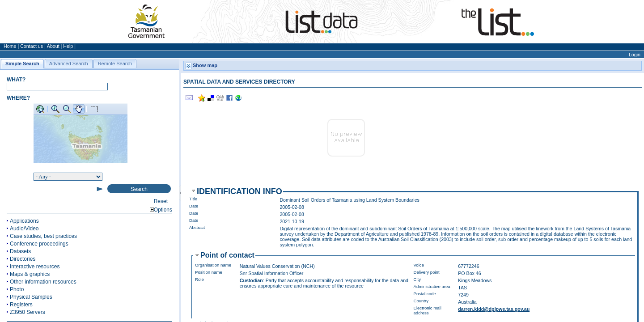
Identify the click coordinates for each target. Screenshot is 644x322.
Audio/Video (24, 229)
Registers (21, 305)
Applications (24, 221)
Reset (161, 201)
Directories (23, 259)
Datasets (20, 251)
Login (635, 55)
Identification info (239, 191)
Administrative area (432, 286)
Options (161, 210)
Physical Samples (31, 297)
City (417, 279)
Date (194, 206)
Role (199, 279)
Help (68, 46)
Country (421, 301)
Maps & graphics (30, 274)
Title (193, 199)
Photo (17, 289)
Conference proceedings (39, 244)
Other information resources (43, 282)
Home (10, 46)
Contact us (32, 46)
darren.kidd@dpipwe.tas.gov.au (494, 309)
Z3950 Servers (28, 312)
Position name (209, 272)
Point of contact (227, 255)
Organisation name (213, 265)
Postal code (425, 294)
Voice (419, 265)
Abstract (197, 227)
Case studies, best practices (43, 236)
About (53, 46)
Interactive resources (35, 267)
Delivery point (427, 272)
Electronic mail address (428, 310)
